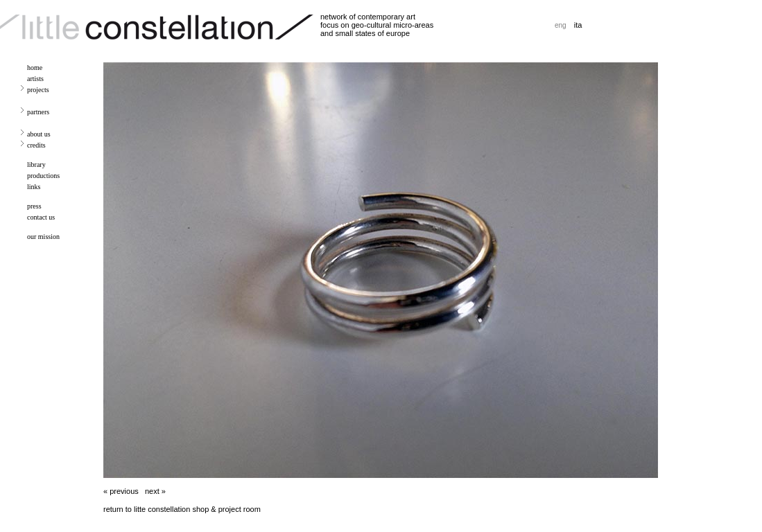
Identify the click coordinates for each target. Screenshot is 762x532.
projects (38, 90)
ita (578, 25)
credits (36, 145)
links (34, 187)
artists (35, 79)
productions (43, 176)
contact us (41, 217)
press (34, 206)
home (35, 68)
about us (39, 134)
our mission (43, 237)
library (36, 165)
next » (155, 491)
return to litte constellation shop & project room (182, 509)
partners (38, 112)
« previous (121, 491)
